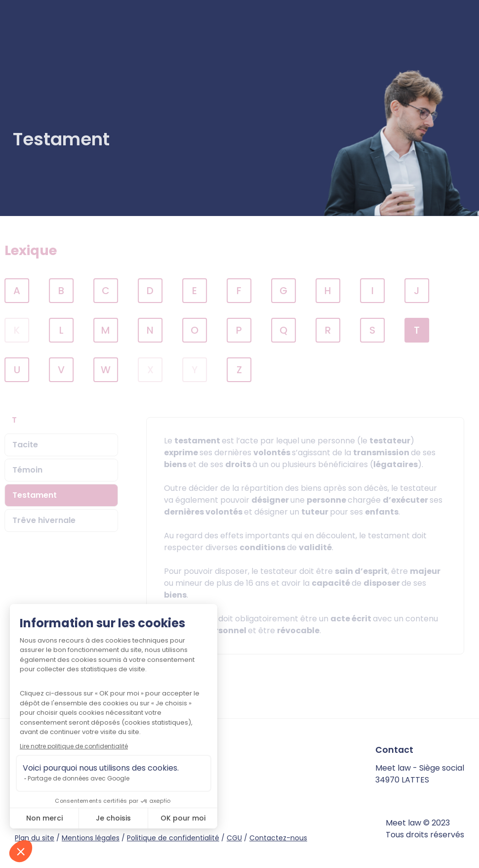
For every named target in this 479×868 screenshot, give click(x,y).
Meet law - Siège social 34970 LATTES (420, 774)
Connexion (439, 34)
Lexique (41, 250)
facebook (75, 792)
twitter (92, 792)
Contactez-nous (278, 838)
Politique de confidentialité (173, 838)
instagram (109, 792)
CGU (234, 838)
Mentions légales (91, 838)
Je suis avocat (359, 34)
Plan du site (35, 838)
